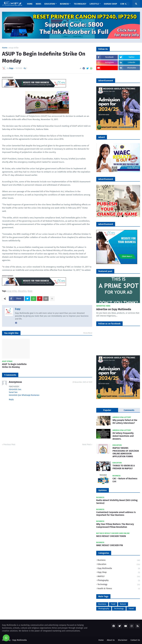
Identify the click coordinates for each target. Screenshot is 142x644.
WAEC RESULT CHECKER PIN (110, 545)
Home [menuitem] (30, 4)
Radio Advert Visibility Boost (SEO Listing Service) (117, 502)
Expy (18, 309)
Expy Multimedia (119, 569)
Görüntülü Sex (15, 389)
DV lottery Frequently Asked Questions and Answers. (123, 436)
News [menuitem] (38, 4)
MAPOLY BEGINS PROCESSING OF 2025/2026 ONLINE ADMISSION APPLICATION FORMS (126, 452)
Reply (11, 400)
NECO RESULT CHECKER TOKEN (111, 536)
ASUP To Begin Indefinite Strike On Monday (14, 366)
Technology (119, 585)
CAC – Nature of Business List (125, 480)
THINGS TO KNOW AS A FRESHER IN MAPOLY (124, 467)
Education (22, 291)
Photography (119, 581)
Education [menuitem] (50, 4)
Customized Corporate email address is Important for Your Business (116, 514)
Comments (129, 410)
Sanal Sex (13, 392)
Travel (131, 609)
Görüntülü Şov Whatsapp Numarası (24, 395)
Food (113, 604)
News (30, 291)
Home (5, 48)
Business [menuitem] (64, 4)
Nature (123, 604)
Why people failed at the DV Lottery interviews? (125, 422)
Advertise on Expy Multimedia (114, 309)
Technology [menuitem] (80, 4)
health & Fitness (119, 589)
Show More (88, 333)
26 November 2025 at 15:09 (82, 382)
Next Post (87, 445)
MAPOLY (119, 577)
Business (119, 560)
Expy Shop (119, 573)
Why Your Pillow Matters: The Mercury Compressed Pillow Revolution (115, 526)
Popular (107, 410)
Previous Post (9, 445)
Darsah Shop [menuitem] (110, 4)
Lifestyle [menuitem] (94, 4)
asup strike (14, 48)
